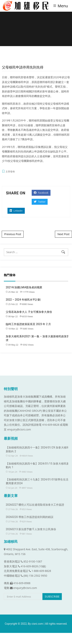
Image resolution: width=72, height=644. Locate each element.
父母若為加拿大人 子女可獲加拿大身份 (29, 312)
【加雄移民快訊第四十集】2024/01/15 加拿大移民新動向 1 (37, 465)
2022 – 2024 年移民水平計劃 (23, 300)
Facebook (41, 193)
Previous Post (13, 234)
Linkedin (16, 211)
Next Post (63, 234)
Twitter (40, 202)
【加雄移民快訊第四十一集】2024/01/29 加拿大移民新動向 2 (37, 449)
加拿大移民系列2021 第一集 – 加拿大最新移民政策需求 (38, 338)
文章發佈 (10, 172)
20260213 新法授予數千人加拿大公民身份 (31, 529)
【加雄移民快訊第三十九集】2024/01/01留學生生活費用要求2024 (37, 481)
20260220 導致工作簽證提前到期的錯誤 (30, 517)
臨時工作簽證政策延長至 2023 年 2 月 (28, 324)
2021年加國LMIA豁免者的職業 (24, 287)
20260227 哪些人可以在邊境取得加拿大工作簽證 (35, 505)
